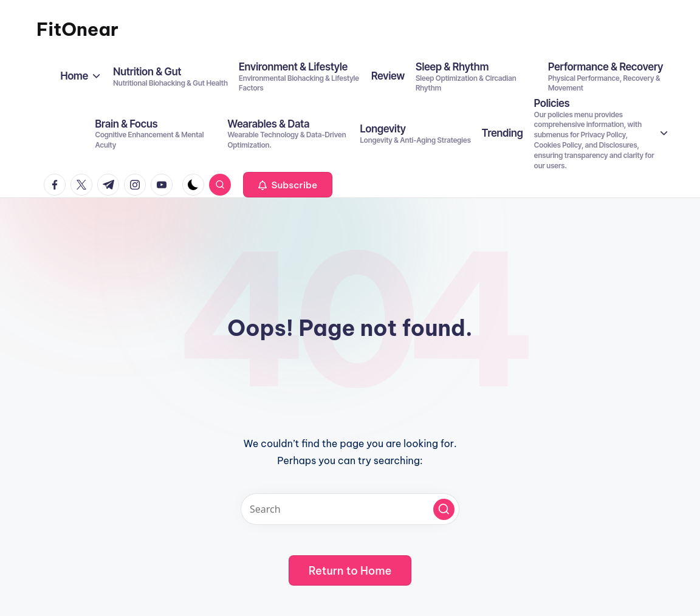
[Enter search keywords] (350, 509)
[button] (288, 185)
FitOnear (77, 29)
